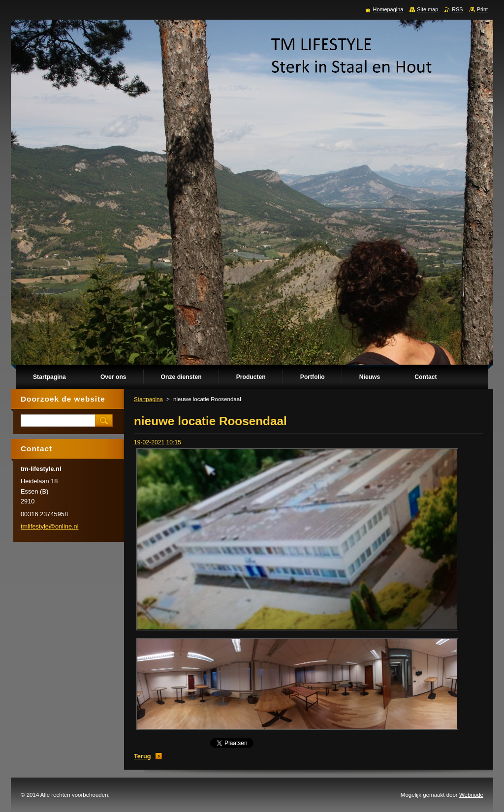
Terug (142, 756)
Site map (427, 9)
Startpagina (148, 399)
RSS (457, 9)
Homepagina (388, 9)
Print (482, 9)
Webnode (471, 795)
